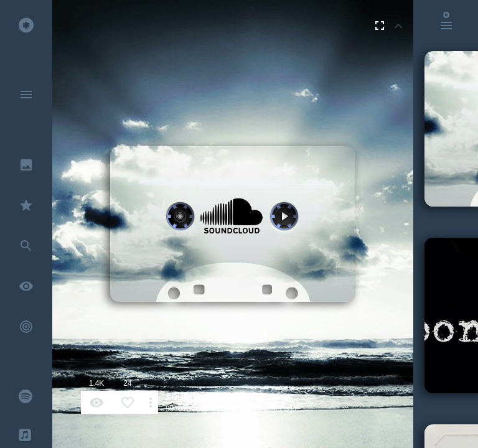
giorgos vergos (227, 409)
